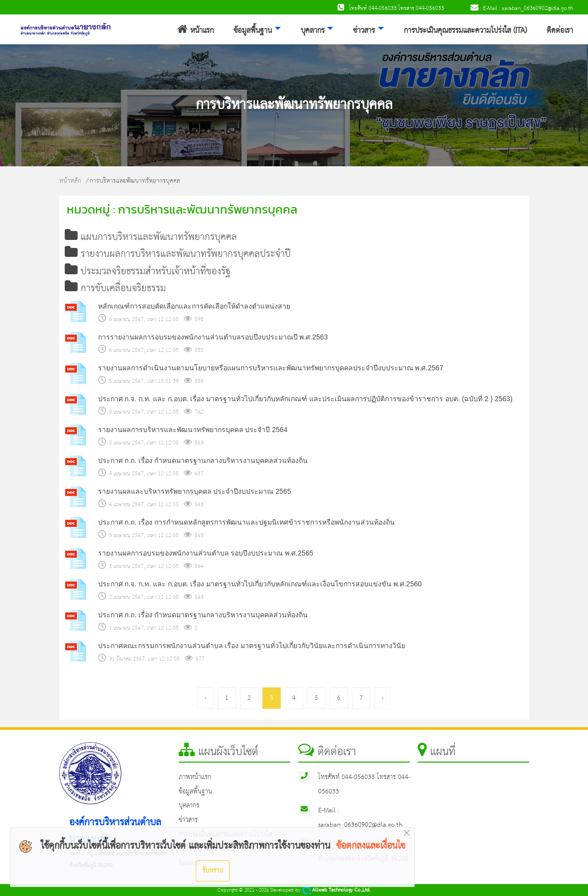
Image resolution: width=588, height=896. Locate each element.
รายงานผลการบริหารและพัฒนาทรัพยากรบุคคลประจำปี (178, 254)
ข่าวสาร (364, 31)
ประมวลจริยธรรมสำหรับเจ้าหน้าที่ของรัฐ (148, 272)
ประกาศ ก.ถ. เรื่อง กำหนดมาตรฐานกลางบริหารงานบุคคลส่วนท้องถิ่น (203, 460)
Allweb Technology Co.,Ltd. (336, 890)
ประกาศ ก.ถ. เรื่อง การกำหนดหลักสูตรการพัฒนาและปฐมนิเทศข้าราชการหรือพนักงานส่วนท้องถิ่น (246, 522)
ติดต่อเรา (560, 31)
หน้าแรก (195, 31)
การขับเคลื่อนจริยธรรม (115, 288)
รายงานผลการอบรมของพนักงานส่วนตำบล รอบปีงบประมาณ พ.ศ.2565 (206, 553)
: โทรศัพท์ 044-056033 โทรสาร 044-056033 (391, 8)
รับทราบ (213, 871)
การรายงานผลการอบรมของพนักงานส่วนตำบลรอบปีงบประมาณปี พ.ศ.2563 (213, 337)
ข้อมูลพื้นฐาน (253, 31)
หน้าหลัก (70, 181)
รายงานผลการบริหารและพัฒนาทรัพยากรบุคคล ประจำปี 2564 (193, 430)
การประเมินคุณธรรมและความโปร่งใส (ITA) (465, 31)
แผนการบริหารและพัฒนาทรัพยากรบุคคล (151, 237)
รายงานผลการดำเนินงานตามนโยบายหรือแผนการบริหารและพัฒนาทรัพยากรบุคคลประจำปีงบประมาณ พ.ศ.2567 (271, 368)
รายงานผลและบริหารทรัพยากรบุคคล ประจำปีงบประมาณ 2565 (195, 491)
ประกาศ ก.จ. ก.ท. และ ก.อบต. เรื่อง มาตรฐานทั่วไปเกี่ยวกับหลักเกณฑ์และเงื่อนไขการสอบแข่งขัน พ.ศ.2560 (260, 584)
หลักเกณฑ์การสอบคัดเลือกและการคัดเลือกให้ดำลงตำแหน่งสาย (194, 306)
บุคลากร (313, 31)
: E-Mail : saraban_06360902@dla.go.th (522, 8)
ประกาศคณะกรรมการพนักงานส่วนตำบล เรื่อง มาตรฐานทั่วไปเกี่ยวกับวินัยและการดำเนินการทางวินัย (252, 646)
